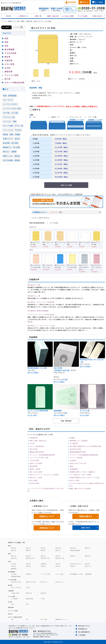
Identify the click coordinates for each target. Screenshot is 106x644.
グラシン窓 (19, 126)
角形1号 (28, 548)
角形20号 (58, 548)
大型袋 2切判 (15, 593)
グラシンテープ (76, 117)
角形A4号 (73, 548)
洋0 (12, 619)
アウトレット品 (9, 117)
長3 (66, 413)
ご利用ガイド (23, 16)
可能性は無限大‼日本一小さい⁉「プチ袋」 (85, 478)
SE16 (28, 604)
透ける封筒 (33, 480)
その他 (28, 587)
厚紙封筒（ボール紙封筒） (79, 441)
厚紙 (15, 121)
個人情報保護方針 (84, 632)
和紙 (11, 134)
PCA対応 (14, 574)
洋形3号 (87, 564)
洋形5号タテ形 (60, 558)
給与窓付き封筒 (75, 449)
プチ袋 (43, 599)
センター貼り (32, 415)
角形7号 (58, 550)
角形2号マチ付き (31, 582)
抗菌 (5, 96)
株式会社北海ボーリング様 (37, 368)
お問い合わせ (97, 16)
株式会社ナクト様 (34, 285)
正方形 (7, 68)
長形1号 (14, 556)
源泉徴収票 (88, 574)
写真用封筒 (74, 469)
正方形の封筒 (34, 483)
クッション (7, 121)
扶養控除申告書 (16, 576)
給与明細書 (9, 49)
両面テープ (55, 117)
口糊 (31, 115)
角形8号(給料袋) (75, 550)
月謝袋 (72, 438)
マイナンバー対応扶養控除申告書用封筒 (84, 455)
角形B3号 (44, 593)
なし (35, 117)
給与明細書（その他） (77, 574)
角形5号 (33, 227)
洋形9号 (73, 566)
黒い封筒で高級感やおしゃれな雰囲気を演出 (86, 446)
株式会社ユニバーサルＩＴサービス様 (41, 326)
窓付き (17, 139)
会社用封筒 (33, 438)
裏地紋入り (7, 147)
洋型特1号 (44, 564)
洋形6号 (43, 566)
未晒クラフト (8, 139)
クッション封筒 (11, 75)
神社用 (7, 57)
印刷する (37, 110)
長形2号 (28, 556)
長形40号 (14, 558)
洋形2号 (58, 564)
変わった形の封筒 (36, 472)
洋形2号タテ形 (30, 558)
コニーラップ (8, 100)
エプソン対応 (59, 574)
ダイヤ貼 (6, 113)
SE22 (13, 604)
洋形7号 (58, 566)
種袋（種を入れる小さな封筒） (81, 488)
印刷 (31, 106)
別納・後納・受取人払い (38, 441)
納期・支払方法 (53, 16)
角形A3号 (29, 593)
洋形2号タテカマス (76, 564)
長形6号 (73, 556)
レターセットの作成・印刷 (39, 458)
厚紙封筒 (8, 71)
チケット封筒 (8, 126)
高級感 (14, 152)
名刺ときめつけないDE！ (79, 463)
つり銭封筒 (74, 443)
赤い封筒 (16, 147)
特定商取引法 (83, 629)
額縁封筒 (14, 569)
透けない (6, 152)
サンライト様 (85, 410)
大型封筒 (73, 460)
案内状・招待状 (35, 469)
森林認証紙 (12, 96)
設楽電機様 (58, 410)
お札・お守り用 (16, 587)
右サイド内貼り (33, 372)
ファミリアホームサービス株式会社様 (41, 315)
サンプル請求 (83, 16)
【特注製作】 (58, 370)
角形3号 (87, 548)
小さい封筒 (9, 64)
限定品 (17, 156)
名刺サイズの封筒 (36, 463)
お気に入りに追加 (66, 185)
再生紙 (6, 134)
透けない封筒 (75, 480)
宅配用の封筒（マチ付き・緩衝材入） (83, 472)
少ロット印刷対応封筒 (15, 617)
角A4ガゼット (60, 582)
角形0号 (14, 548)
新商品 (17, 160)
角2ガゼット (44, 582)
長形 (6, 42)
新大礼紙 (66, 370)
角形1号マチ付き (16, 582)
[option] (48, 49)
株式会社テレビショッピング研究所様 (41, 302)
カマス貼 (15, 113)
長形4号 (58, 556)
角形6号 (43, 550)
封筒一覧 (38, 16)
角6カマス (88, 566)
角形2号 (43, 548)
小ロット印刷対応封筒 (14, 82)
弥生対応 (29, 574)
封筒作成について (47, 528)
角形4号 (14, 550)
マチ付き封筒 (34, 460)
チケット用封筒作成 (37, 446)
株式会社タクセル (84, 626)
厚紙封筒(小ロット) (61, 619)
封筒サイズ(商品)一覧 (17, 542)
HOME (9, 16)
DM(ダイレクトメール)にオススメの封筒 (44, 475)
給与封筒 (6, 143)
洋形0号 (14, 564)
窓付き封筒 (33, 449)
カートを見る (99, 2)
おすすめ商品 (8, 160)
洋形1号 (28, 564)
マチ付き (18, 130)
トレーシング (8, 130)
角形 (31, 250)
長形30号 (88, 556)
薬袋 (71, 466)
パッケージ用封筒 (76, 458)
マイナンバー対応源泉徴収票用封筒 (42, 455)
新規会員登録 (72, 2)
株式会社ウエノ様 (34, 296)
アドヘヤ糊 (92, 117)
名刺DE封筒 (30, 599)
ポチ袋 (65, 379)
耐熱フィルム (8, 156)
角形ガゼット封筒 (36, 478)
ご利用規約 (82, 635)
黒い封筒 (15, 143)
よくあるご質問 (68, 16)
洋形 (6, 46)
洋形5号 (28, 566)
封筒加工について (47, 516)
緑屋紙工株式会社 (45, 637)
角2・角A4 (44, 619)
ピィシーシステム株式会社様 (38, 410)
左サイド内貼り (59, 382)
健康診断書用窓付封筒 (78, 452)
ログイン (86, 2)
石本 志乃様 (58, 368)
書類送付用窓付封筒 (37, 452)
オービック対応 (45, 574)
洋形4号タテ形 (45, 558)
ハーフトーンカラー (10, 104)
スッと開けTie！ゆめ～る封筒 (81, 475)
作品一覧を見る (66, 421)
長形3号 (43, 556)
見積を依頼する (86, 516)
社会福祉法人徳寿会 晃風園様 (38, 311)
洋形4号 (14, 566)
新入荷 (7, 79)
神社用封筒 (33, 466)
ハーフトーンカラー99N (12, 109)
